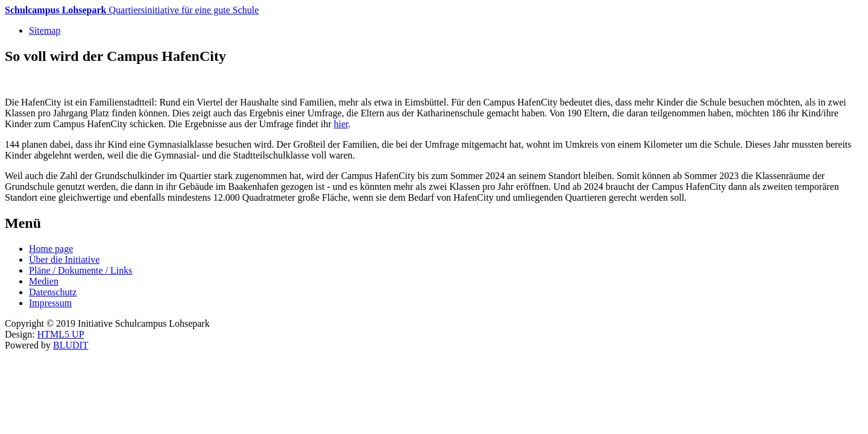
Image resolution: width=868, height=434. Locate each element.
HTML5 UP (61, 334)
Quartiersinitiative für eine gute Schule (132, 10)
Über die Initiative (64, 259)
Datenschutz (53, 292)
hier (341, 124)
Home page (51, 249)
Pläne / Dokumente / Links (81, 270)
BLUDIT (71, 345)
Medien (44, 281)
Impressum (50, 303)
